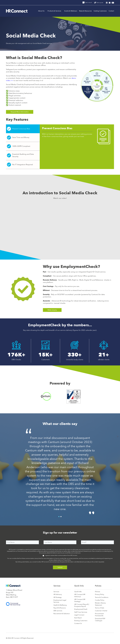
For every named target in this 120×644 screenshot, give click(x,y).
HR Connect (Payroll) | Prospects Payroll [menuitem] (82, 605)
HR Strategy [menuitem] (58, 597)
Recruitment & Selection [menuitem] (62, 614)
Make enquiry (52, 310)
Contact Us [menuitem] (78, 623)
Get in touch (87, 3)
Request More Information (20, 112)
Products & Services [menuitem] (54, 11)
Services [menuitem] (57, 586)
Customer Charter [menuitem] (101, 611)
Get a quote (99, 3)
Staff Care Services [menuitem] (81, 612)
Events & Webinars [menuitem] (71, 11)
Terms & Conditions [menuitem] (102, 597)
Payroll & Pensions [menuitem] (60, 608)
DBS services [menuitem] (58, 611)
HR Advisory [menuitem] (58, 594)
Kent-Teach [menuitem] (78, 618)
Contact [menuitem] (111, 11)
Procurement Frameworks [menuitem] (99, 615)
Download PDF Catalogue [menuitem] (100, 620)
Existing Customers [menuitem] (100, 11)
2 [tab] (61, 517)
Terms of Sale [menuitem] (100, 608)
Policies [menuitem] (98, 586)
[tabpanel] (60, 470)
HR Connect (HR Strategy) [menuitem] (80, 600)
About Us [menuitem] (41, 11)
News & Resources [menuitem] (85, 11)
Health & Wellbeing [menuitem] (60, 605)
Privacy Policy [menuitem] (100, 594)
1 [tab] (59, 517)
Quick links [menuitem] (79, 586)
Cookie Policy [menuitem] (100, 600)
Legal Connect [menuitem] (79, 615)
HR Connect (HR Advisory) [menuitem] (80, 595)
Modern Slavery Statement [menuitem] (100, 604)
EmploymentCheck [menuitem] (81, 609)
